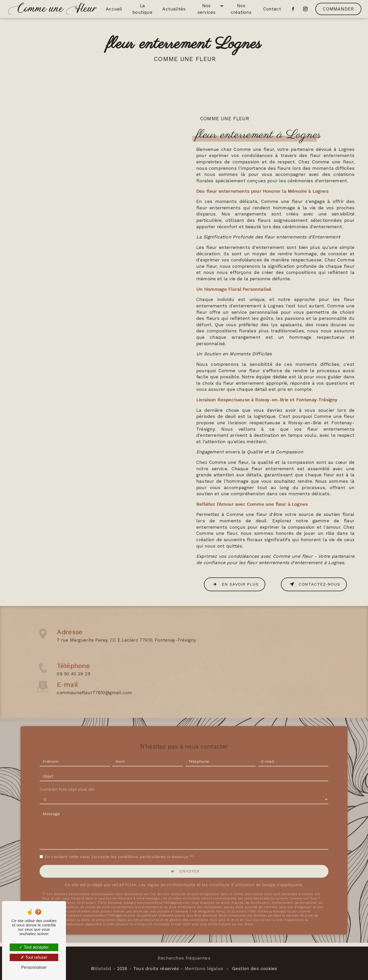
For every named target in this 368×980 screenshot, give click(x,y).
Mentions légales (204, 969)
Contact (272, 9)
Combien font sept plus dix (67, 768)
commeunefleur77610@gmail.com (94, 671)
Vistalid (103, 969)
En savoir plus (235, 584)
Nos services (206, 9)
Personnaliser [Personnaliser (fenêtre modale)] (34, 967)
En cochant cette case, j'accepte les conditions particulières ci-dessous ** (119, 835)
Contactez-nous (314, 584)
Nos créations (241, 9)
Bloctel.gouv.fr (141, 903)
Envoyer (189, 850)
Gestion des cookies (255, 969)
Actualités (174, 9)
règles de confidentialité (171, 863)
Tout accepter (34, 947)
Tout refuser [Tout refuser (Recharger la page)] (34, 957)
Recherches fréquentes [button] (184, 958)
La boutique (142, 9)
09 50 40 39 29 (73, 695)
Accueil (114, 9)
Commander (338, 9)
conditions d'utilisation (232, 863)
